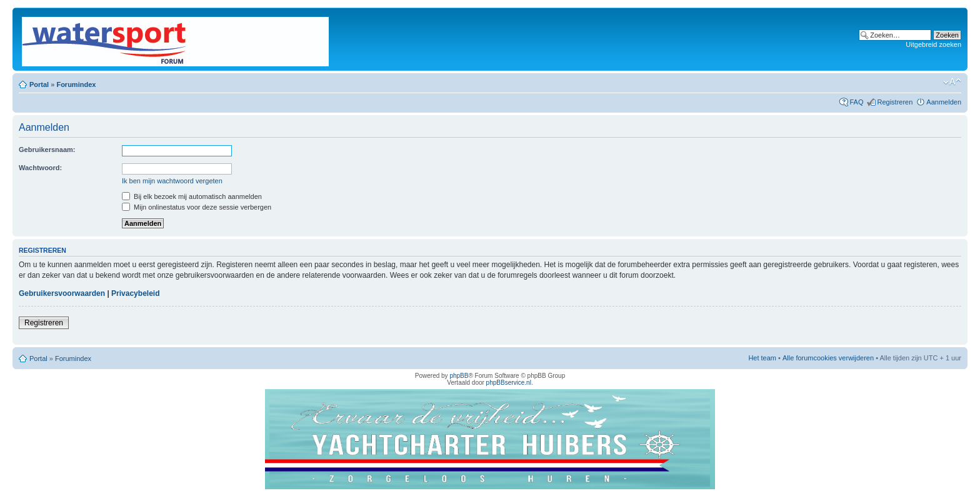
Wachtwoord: (40, 168)
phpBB (459, 376)
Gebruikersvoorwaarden (62, 293)
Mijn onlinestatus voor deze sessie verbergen (197, 207)
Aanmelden (944, 102)
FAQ (856, 102)
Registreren (895, 102)
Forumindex (76, 84)
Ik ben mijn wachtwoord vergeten (172, 181)
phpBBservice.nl (509, 383)
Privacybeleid (135, 293)
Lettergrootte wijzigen (952, 82)
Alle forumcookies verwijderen (828, 358)
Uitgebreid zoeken (933, 44)
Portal (39, 84)
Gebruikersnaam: (47, 150)
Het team (762, 358)
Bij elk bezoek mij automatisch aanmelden (192, 196)
